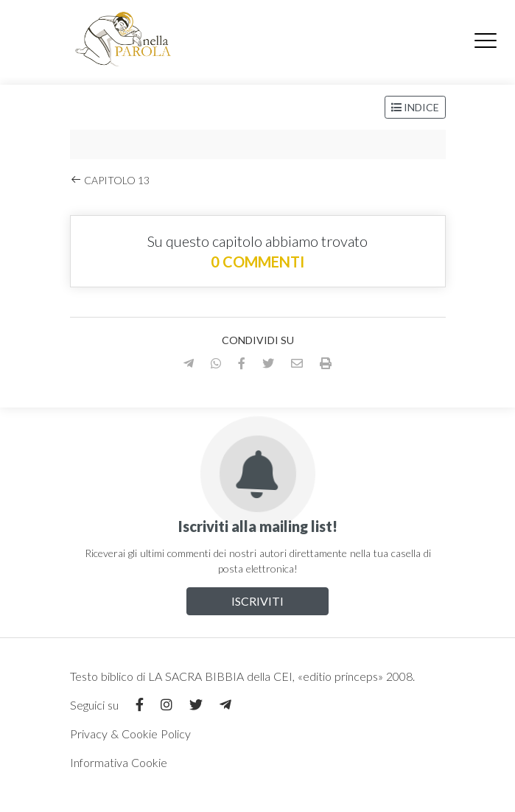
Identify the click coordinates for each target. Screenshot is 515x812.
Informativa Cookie (119, 762)
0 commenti (257, 262)
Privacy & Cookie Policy (130, 734)
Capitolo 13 (110, 180)
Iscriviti (257, 601)
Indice (415, 107)
